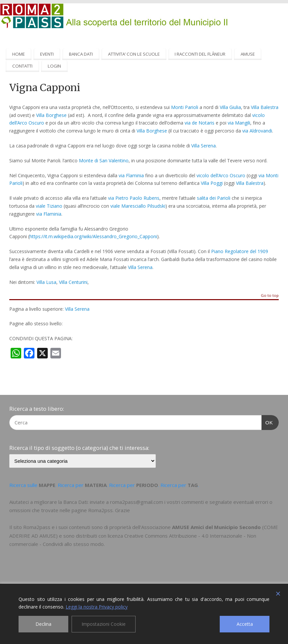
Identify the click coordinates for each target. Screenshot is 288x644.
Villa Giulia (230, 107)
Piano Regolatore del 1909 (240, 251)
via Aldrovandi (257, 131)
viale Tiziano (49, 206)
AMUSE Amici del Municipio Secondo (216, 527)
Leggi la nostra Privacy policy (97, 607)
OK (267, 422)
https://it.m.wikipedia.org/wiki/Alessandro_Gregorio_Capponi (93, 236)
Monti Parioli (185, 107)
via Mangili (239, 123)
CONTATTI (22, 66)
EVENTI (47, 54)
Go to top (270, 296)
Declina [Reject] (43, 624)
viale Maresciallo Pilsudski (138, 206)
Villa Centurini (73, 282)
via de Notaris (200, 123)
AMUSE (248, 54)
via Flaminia (131, 175)
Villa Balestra (265, 107)
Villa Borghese (51, 115)
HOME (19, 54)
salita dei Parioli (214, 198)
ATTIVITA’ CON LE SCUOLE (134, 54)
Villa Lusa (46, 282)
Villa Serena (203, 146)
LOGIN (54, 66)
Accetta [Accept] (245, 624)
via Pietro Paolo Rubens (134, 198)
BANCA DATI (81, 54)
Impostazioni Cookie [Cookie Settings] (104, 624)
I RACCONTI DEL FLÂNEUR (200, 54)
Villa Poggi (212, 183)
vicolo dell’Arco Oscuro (220, 175)
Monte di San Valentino (104, 161)
